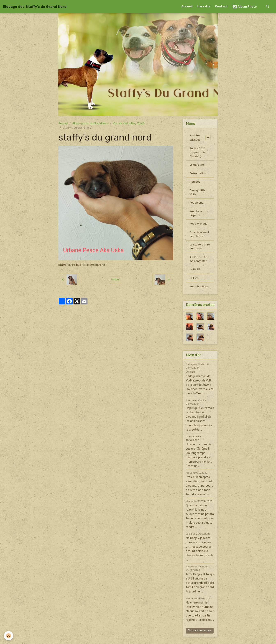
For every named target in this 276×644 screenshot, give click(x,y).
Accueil (187, 6)
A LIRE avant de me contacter (200, 265)
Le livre (194, 285)
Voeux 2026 (198, 166)
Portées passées (195, 138)
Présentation (198, 175)
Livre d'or (204, 6)
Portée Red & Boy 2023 (129, 123)
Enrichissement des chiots (200, 239)
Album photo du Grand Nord (90, 123)
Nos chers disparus (196, 217)
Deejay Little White (198, 195)
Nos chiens (197, 206)
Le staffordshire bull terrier (200, 252)
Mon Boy (195, 184)
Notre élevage (199, 228)
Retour (116, 279)
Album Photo (244, 6)
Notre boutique (200, 294)
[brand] (35, 7)
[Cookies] (9, 635)
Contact (221, 6)
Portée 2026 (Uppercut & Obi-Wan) (198, 153)
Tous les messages (200, 638)
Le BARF (195, 276)
